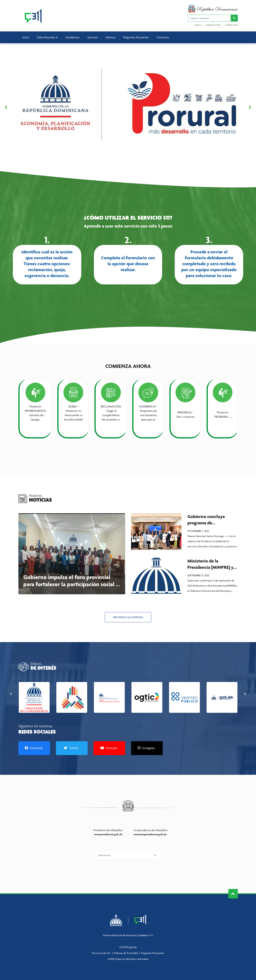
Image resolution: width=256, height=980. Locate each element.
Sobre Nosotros (47, 37)
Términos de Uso (101, 953)
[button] (234, 18)
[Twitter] (72, 748)
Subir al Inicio (233, 894)
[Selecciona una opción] (128, 855)
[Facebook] (34, 748)
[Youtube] (109, 748)
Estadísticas (73, 37)
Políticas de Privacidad (126, 953)
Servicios (93, 37)
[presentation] (11, 694)
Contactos (231, 25)
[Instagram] (147, 748)
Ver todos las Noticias (128, 617)
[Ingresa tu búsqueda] (209, 18)
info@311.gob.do (128, 947)
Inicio (198, 25)
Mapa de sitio (213, 25)
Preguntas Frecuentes (136, 37)
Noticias (111, 37)
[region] (128, 107)
